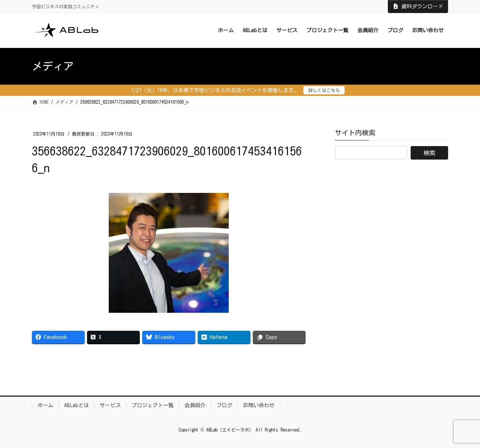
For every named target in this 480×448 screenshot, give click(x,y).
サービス (110, 405)
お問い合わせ (259, 405)
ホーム (45, 405)
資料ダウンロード (418, 6)
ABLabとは (76, 405)
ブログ (224, 405)
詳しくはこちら (324, 90)
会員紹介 (195, 405)
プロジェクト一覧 (153, 405)
